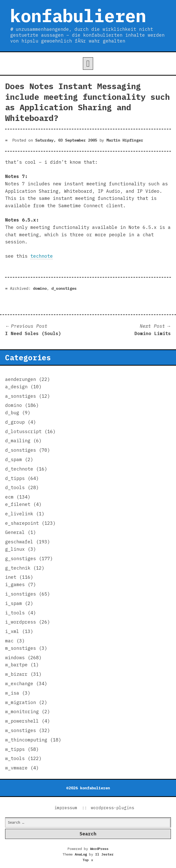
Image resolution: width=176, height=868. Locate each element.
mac (9, 641)
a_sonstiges (21, 396)
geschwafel (19, 542)
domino (40, 288)
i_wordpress (21, 622)
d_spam (14, 459)
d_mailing (18, 441)
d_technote (19, 469)
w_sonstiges (21, 730)
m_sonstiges (21, 648)
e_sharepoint (22, 523)
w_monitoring (22, 712)
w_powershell (22, 721)
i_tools (15, 613)
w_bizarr (16, 674)
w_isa (12, 693)
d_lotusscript (23, 431)
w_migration (21, 702)
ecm (9, 497)
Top (88, 860)
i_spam (14, 603)
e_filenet (18, 504)
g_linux (15, 549)
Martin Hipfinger (125, 140)
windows (15, 658)
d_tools (15, 487)
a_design (16, 387)
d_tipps (15, 478)
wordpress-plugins (112, 808)
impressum (66, 808)
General (15, 532)
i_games (15, 584)
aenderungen (21, 379)
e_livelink (19, 514)
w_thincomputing (26, 740)
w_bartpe (16, 665)
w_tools (15, 758)
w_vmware (16, 768)
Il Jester (104, 854)
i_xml (12, 631)
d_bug (12, 413)
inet (11, 577)
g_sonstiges (21, 559)
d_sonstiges (64, 288)
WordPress (99, 849)
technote (42, 256)
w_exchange (19, 684)
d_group (15, 422)
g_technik (18, 568)
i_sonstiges (21, 594)
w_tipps (15, 749)
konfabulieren (78, 16)
